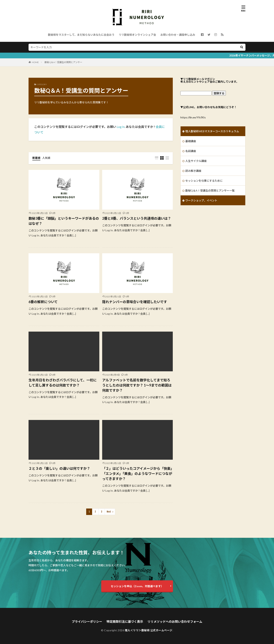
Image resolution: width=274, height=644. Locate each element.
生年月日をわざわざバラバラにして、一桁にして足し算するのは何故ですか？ (63, 383)
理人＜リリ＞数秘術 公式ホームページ (149, 630)
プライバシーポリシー (87, 621)
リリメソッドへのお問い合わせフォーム (175, 621)
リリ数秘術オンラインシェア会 (137, 35)
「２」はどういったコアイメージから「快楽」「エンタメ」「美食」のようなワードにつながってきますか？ (137, 474)
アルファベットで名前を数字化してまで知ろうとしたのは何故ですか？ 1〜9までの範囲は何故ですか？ (137, 385)
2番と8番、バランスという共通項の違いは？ (137, 218)
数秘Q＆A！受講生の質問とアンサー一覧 (210, 191)
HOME (35, 62)
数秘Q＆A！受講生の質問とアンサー (63, 62)
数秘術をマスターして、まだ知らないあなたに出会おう (81, 35)
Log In (121, 127)
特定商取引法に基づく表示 (125, 621)
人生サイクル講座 (196, 161)
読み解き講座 (193, 171)
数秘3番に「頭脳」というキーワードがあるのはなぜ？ (64, 221)
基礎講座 (191, 141)
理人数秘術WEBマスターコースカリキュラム (212, 131)
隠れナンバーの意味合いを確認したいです (135, 302)
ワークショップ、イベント (201, 200)
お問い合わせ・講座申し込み (178, 35)
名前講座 (191, 151)
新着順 (36, 158)
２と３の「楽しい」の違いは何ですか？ (59, 468)
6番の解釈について (43, 302)
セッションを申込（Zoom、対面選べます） (137, 586)
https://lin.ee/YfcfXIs (193, 117)
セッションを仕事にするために (204, 181)
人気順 (46, 158)
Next (109, 512)
